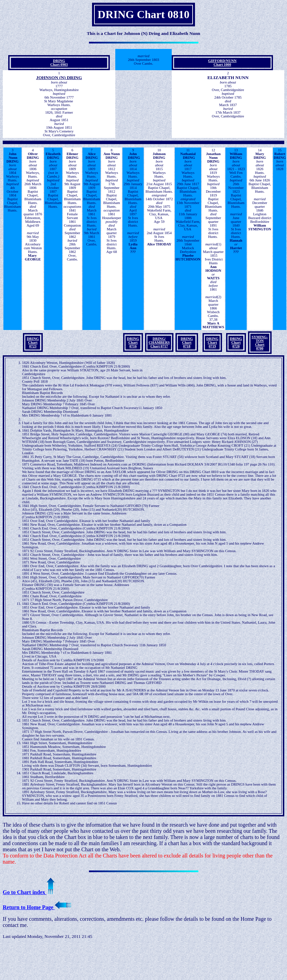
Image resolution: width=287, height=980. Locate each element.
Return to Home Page (37, 907)
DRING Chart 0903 (59, 63)
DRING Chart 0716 (133, 342)
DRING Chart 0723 (33, 342)
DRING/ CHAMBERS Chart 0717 (159, 342)
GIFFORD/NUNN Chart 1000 (222, 63)
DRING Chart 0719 (212, 342)
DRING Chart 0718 (187, 342)
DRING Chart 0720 (236, 342)
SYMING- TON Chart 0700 (260, 343)
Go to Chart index (29, 892)
